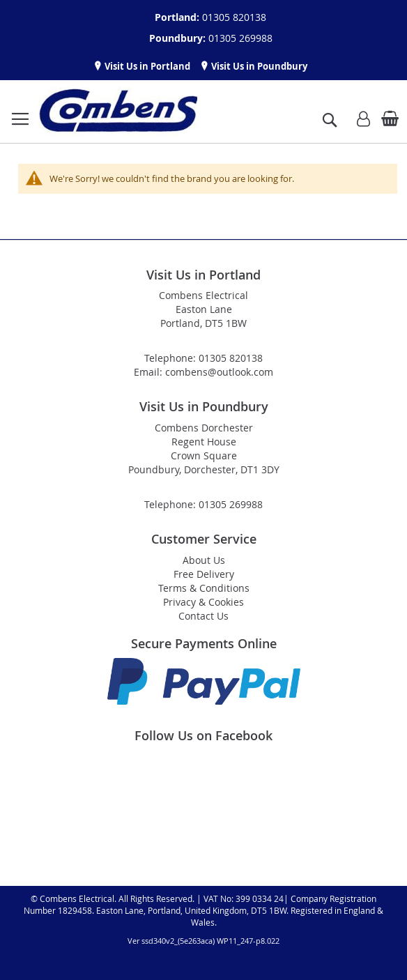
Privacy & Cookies (203, 602)
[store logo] (118, 112)
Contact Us (203, 616)
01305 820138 (234, 17)
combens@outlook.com (219, 372)
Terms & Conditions (204, 588)
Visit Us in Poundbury (258, 66)
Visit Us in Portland (146, 66)
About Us (204, 560)
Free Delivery (204, 574)
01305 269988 (240, 38)
